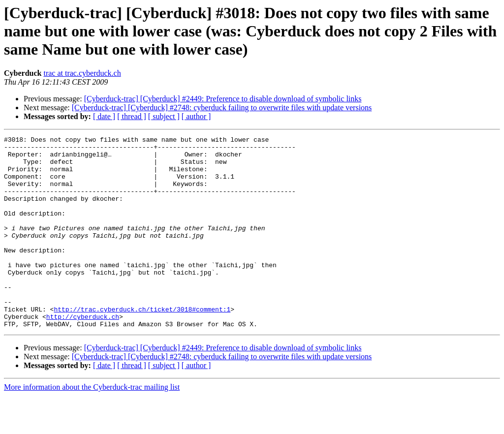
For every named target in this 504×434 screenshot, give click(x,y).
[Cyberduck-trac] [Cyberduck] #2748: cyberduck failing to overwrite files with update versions (222, 108)
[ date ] (104, 116)
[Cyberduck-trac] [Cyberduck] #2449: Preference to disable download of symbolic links (223, 99)
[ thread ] (132, 116)
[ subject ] (164, 116)
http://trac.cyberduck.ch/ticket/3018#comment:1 (142, 344)
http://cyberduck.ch (83, 353)
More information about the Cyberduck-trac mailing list (92, 425)
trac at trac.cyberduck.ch (82, 73)
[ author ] (196, 116)
